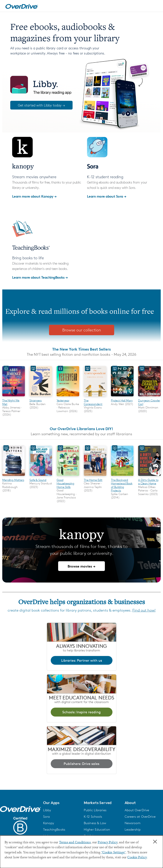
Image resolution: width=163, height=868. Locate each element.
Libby (47, 810)
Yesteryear (63, 400)
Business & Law (95, 823)
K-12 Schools (93, 817)
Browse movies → (81, 566)
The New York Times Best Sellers (81, 349)
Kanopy (49, 823)
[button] (61, 803)
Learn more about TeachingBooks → (40, 277)
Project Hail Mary (122, 400)
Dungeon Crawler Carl (149, 402)
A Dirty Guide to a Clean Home (148, 482)
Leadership (133, 829)
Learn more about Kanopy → (34, 196)
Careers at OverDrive (140, 817)
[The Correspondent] (95, 397)
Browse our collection (82, 330)
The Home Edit (93, 480)
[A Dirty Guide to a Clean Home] (149, 476)
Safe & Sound (38, 480)
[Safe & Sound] (41, 476)
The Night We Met (11, 402)
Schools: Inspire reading (81, 712)
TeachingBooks (54, 829)
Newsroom (133, 823)
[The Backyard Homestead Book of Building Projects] (122, 476)
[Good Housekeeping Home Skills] (68, 476)
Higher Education (97, 829)
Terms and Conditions (75, 843)
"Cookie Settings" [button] (114, 853)
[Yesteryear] (68, 397)
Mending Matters (13, 480)
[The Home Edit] (95, 476)
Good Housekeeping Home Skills (65, 483)
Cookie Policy (137, 858)
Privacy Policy (108, 843)
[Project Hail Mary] (122, 397)
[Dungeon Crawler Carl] (149, 397)
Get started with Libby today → (41, 105)
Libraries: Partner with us (82, 660)
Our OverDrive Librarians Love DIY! (81, 429)
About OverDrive (137, 810)
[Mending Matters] (14, 476)
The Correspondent (93, 402)
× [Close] (155, 842)
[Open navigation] (156, 6)
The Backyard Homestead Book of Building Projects (122, 485)
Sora (46, 817)
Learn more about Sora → (107, 196)
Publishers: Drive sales (81, 764)
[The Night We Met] (14, 397)
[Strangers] (41, 397)
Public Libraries (95, 810)
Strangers (36, 400)
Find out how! (144, 610)
